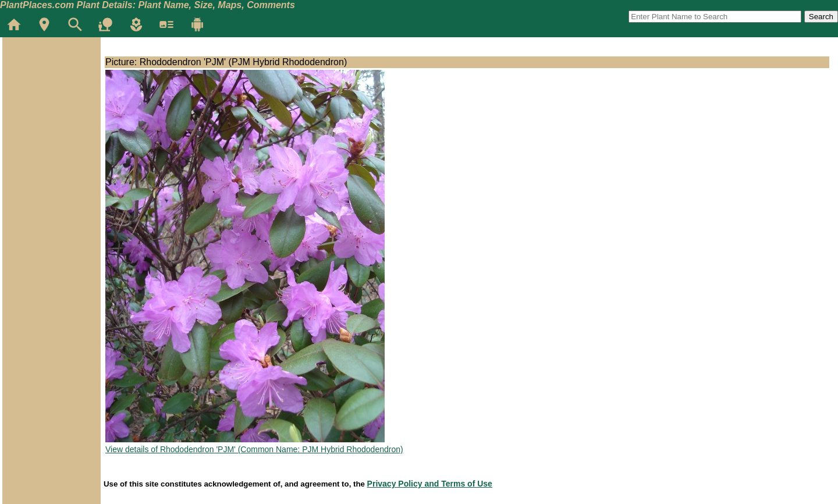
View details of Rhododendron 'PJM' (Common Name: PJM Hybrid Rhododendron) (254, 449)
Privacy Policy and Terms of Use (430, 484)
